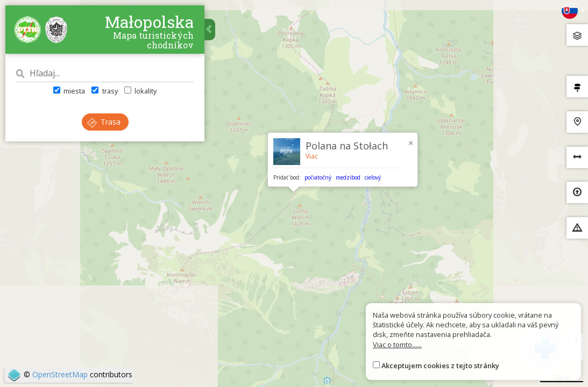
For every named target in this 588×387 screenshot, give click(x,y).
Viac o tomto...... (397, 345)
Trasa (104, 122)
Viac (312, 156)
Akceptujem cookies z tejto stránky (440, 365)
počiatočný (318, 177)
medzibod (348, 177)
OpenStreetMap (60, 374)
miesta (69, 91)
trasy (104, 91)
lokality (140, 91)
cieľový (373, 177)
